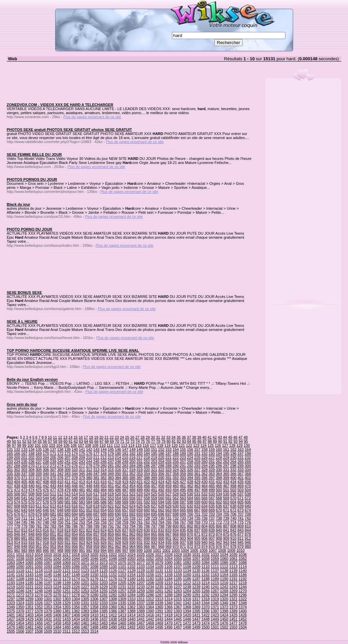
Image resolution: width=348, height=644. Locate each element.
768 (190, 522)
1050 (131, 558)
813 (24, 530)
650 (75, 510)
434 (233, 482)
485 (111, 490)
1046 (94, 558)
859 (111, 534)
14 (70, 437)
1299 (29, 599)
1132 (168, 571)
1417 (159, 615)
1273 (29, 595)
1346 (224, 603)
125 (211, 445)
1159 (178, 575)
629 (168, 506)
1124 (94, 571)
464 (204, 486)
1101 (122, 567)
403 (10, 482)
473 (24, 490)
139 (67, 449)
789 (96, 526)
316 (118, 470)
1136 (205, 571)
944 (233, 542)
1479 (11, 627)
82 (179, 441)
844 (248, 530)
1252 (76, 591)
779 (24, 526)
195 (226, 453)
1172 (57, 579)
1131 (159, 571)
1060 (224, 558)
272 (46, 466)
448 (89, 486)
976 (219, 546)
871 (197, 534)
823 (96, 530)
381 (96, 478)
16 (81, 437)
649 (67, 510)
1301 (48, 599)
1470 (168, 623)
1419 (178, 615)
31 (158, 437)
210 (89, 457)
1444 (168, 619)
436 (248, 482)
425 (168, 482)
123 (196, 445)
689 (111, 514)
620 (103, 506)
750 (60, 522)
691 (125, 514)
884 (46, 538)
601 (212, 502)
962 (118, 546)
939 (197, 542)
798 (161, 526)
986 (46, 550)
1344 (205, 603)
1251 (66, 591)
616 (75, 506)
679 (39, 514)
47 (240, 437)
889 (82, 538)
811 (10, 530)
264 (233, 462)
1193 (11, 583)
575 (24, 502)
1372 (224, 607)
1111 (215, 567)
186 (161, 453)
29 (148, 437)
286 (147, 466)
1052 (150, 558)
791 (111, 526)
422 (147, 482)
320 (147, 470)
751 (67, 522)
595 (168, 502)
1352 (39, 607)
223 (183, 457)
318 (132, 470)
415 (96, 482)
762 (147, 522)
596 (176, 502)
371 (24, 478)
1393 (178, 611)
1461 (85, 623)
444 (60, 486)
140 (75, 449)
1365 (159, 607)
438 (17, 486)
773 (226, 522)
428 (190, 482)
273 (53, 466)
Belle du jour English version (32, 379)
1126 (113, 571)
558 (147, 498)
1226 (76, 587)
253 (154, 462)
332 (233, 470)
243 (82, 462)
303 (24, 470)
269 (24, 466)
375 (53, 478)
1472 (187, 623)
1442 (150, 619)
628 (161, 506)
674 (248, 510)
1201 (85, 583)
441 (39, 486)
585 (96, 502)
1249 (48, 591)
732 (176, 518)
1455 (29, 623)
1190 (224, 579)
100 (30, 445)
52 (24, 441)
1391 (159, 611)
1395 (196, 611)
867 (168, 534)
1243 (233, 587)
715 (53, 518)
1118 (39, 571)
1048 (113, 558)
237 (39, 462)
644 (31, 510)
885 (53, 538)
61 (71, 441)
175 (82, 453)
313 (96, 470)
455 (140, 486)
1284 (131, 595)
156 (190, 449)
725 (125, 518)
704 (219, 514)
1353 (48, 607)
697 (168, 514)
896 (132, 538)
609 (24, 506)
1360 (113, 607)
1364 (150, 607)
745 (24, 522)
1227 (85, 587)
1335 (122, 603)
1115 (11, 571)
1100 (113, 567)
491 (154, 490)
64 (86, 441)
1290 (187, 595)
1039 (29, 558)
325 (183, 470)
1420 (187, 615)
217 (140, 457)
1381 (66, 611)
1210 (168, 583)
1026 (150, 554)
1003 (176, 550)
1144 (39, 575)
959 (96, 546)
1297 (11, 599)
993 (96, 550)
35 (179, 437)
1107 (178, 567)
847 (24, 534)
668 (204, 510)
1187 (196, 579)
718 (75, 518)
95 (246, 441)
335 (10, 474)
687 (96, 514)
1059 (215, 558)
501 (226, 490)
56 (45, 441)
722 (103, 518)
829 (140, 530)
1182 (150, 579)
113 (124, 445)
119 (167, 445)
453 (125, 486)
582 (75, 502)
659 (140, 510)
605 (241, 502)
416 (103, 482)
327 (197, 470)
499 (212, 490)
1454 (20, 623)
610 (31, 506)
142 (89, 449)
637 (226, 506)
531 (197, 494)
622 (118, 506)
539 (10, 498)
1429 (29, 619)
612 (46, 506)
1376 (20, 611)
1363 (141, 607)
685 (82, 514)
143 (96, 449)
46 (235, 437)
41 (210, 437)
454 (132, 486)
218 (147, 457)
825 (111, 530)
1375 (11, 611)
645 (39, 510)
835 (183, 530)
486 (118, 490)
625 (140, 506)
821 (82, 530)
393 (183, 478)
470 (248, 486)
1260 (150, 591)
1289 (178, 595)
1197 (48, 583)
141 (82, 449)
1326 (39, 603)
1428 (20, 619)
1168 (20, 579)
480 (75, 490)
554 (118, 498)
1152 (113, 575)
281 (111, 466)
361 (197, 474)
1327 (48, 603)
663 (168, 510)
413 (82, 482)
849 (39, 534)
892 (103, 538)
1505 (11, 631)
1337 (141, 603)
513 (67, 494)
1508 (39, 631)
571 (241, 498)
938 (190, 542)
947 (10, 546)
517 (96, 494)
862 (132, 534)
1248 (39, 591)
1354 (57, 607)
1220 (20, 587)
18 (91, 437)
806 (219, 526)
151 (154, 449)
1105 (159, 567)
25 (127, 437)
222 (176, 457)
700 (190, 514)
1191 (233, 579)
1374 (243, 607)
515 (82, 494)
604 (233, 502)
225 (197, 457)
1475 (215, 623)
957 (82, 546)
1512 (76, 631)
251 (140, 462)
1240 (205, 587)
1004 (185, 550)
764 (161, 522)
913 (10, 542)
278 (89, 466)
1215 (215, 583)
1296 (243, 595)
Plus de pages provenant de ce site (92, 117)
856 (89, 534)
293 (197, 466)
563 (183, 498)
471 (10, 490)
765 (168, 522)
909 (226, 538)
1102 (131, 567)
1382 (76, 611)
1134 (187, 571)
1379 (48, 611)
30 (153, 437)
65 (91, 441)
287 (154, 466)
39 (199, 437)
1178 (113, 579)
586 (103, 502)
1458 (57, 623)
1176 (94, 579)
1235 (159, 587)
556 (132, 498)
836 (190, 530)
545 (53, 498)
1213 (196, 583)
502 (233, 490)
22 (112, 437)
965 (140, 546)
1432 (57, 619)
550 (89, 498)
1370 (205, 607)
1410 (94, 615)
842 (233, 530)
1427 (11, 619)
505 (10, 494)
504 (248, 490)
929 (125, 542)
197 (241, 453)
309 (67, 470)
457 (154, 486)
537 (241, 494)
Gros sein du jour (22, 404)
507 (24, 494)
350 (118, 474)
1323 (11, 603)
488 (132, 490)
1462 (94, 623)
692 (132, 514)
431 (212, 482)
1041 (48, 558)
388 (147, 478)
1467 (141, 623)
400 (233, 478)
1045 (85, 558)
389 (154, 478)
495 (183, 490)
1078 (150, 563)
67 (102, 441)
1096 (76, 567)
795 (140, 526)
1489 (103, 627)
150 (147, 449)
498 (204, 490)
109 (95, 445)
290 (176, 466)
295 (212, 466)
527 (168, 494)
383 (111, 478)
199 (10, 457)
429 (197, 482)
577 (39, 502)
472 (17, 490)
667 (197, 510)
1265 (196, 591)
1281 (103, 595)
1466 (131, 623)
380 (89, 478)
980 (248, 546)
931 (140, 542)
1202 (94, 583)
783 (53, 526)
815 (39, 530)
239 (53, 462)
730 (161, 518)
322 (161, 470)
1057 (196, 558)
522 (132, 494)
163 (241, 449)
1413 (122, 615)
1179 (122, 579)
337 (24, 474)
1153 (122, 575)
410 (60, 482)
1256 (113, 591)
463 (197, 486)
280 (103, 466)
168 (31, 453)
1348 (243, 603)
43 (220, 437)
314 (103, 470)
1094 (57, 567)
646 (46, 510)
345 (82, 474)
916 (31, 542)
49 (9, 441)
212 (103, 457)
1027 (159, 554)
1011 (11, 554)
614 (60, 506)
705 (226, 514)
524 (147, 494)
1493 (141, 627)
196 (233, 453)
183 (140, 453)
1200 (76, 583)
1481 (29, 627)
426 (176, 482)
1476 (224, 623)
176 (89, 453)
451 (111, 486)
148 (132, 449)
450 (103, 486)
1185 (178, 579)
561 (168, 498)
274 (60, 466)
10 (50, 437)
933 (154, 542)
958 (89, 546)
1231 (122, 587)
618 (89, 506)
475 (39, 490)
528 (176, 494)
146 (118, 449)
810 (248, 526)
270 (31, 466)
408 (46, 482)
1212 (187, 583)
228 (219, 457)
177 (96, 453)
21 (106, 437)
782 (46, 526)
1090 (20, 567)
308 (60, 470)
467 (226, 486)
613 (53, 506)
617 (82, 506)
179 (111, 453)
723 (111, 518)
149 (140, 449)
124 (203, 445)
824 (103, 530)
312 (89, 470)
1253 (85, 591)
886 (60, 538)
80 (169, 441)
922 (75, 542)
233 (10, 462)
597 (183, 502)
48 (246, 437)
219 (154, 457)
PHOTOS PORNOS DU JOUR (32, 179)
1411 (103, 615)
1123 (85, 571)
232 (248, 457)
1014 (39, 554)
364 (219, 474)
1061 (233, 558)
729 (154, 518)
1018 (76, 554)
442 (46, 486)
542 (31, 498)
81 (174, 441)
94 (241, 441)
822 (89, 530)
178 (103, 453)
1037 (11, 558)
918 (46, 542)
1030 (187, 554)
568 (219, 498)
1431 (48, 619)
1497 (178, 627)
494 (176, 490)
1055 (178, 558)
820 (75, 530)
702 (204, 514)
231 (241, 457)
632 (190, 506)
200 (17, 457)
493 (168, 490)
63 (81, 441)
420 (132, 482)
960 (103, 546)
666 (190, 510)
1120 (57, 571)
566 (204, 498)
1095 (66, 567)
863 (140, 534)
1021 (103, 554)
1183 (159, 579)
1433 (66, 619)
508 (31, 494)
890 (89, 538)
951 (39, 546)
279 (96, 466)
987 (53, 550)
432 (219, 482)
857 (96, 534)
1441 (141, 619)
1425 (233, 615)
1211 (178, 583)
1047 (103, 558)
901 (168, 538)
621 (111, 506)
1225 (66, 587)
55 (40, 441)
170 (46, 453)
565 (197, 498)
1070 (76, 563)
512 (60, 494)
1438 (113, 619)
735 (197, 518)
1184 (168, 579)
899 (154, 538)
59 (60, 441)
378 (75, 478)
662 (161, 510)
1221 (29, 587)
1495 (159, 627)
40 (204, 437)
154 (176, 449)
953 (53, 546)
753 (82, 522)
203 (39, 457)
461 (183, 486)
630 (176, 506)
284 (132, 466)
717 (67, 518)
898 (147, 538)
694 (147, 514)
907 (212, 538)
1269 (233, 591)
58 (55, 441)
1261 (159, 591)
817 (53, 530)
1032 (205, 554)
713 (39, 518)
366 (233, 474)
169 (39, 453)
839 (212, 530)
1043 (66, 558)
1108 (187, 567)
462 (190, 486)
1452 (243, 619)
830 (147, 530)
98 (19, 445)
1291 (196, 595)
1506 (20, 631)
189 (183, 453)
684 (75, 514)
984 (31, 550)
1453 (11, 623)
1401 (11, 615)
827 (125, 530)
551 (96, 498)
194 (219, 453)
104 (59, 445)
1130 (150, 571)
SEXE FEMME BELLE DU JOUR (34, 155)
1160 (187, 575)
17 (86, 437)
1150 (94, 575)
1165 (233, 575)
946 (248, 542)
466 (219, 486)
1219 (11, 587)
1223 (48, 587)
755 (96, 522)
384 (118, 478)
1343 (196, 603)
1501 (215, 627)
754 (89, 522)
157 (197, 449)
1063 (11, 563)
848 (31, 534)
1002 (166, 550)
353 (140, 474)
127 (225, 445)
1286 (150, 595)
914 (17, 542)
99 (24, 445)
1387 (122, 611)
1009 (231, 550)
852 (60, 534)
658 (132, 510)
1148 (76, 575)
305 (39, 470)
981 (10, 550)
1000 (148, 550)
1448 (205, 619)
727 (140, 518)
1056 (187, 558)
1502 (224, 627)
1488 (94, 627)
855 (82, 534)
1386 (113, 611)
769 (197, 522)
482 (89, 490)
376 (60, 478)
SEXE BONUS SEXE (24, 293)
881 (24, 538)
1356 (76, 607)
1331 (85, 603)
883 (39, 538)
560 (161, 498)
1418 (168, 615)
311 (82, 470)
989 (67, 550)
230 (233, 457)
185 (154, 453)
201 (24, 457)
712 (31, 518)
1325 (29, 603)
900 (161, 538)
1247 (29, 591)
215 (125, 457)
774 (233, 522)
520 (118, 494)
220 (161, 457)
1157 (159, 575)
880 (17, 538)
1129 (141, 571)
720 (89, 518)
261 (212, 462)
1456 (39, 623)
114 (131, 445)
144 (103, 449)
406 (31, 482)
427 (183, 482)
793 (125, 526)
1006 (203, 550)
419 (125, 482)
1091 (29, 567)
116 (146, 445)
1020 (94, 554)
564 (190, 498)
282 (118, 466)
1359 (103, 607)
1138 (224, 571)
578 (46, 502)
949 (24, 546)
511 (53, 494)
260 (204, 462)
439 (24, 486)
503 (241, 490)
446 (75, 486)
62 (76, 441)
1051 (141, 558)
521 (125, 494)
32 (163, 437)
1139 (233, 571)
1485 (66, 627)
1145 (48, 575)
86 (200, 441)
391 (168, 478)
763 (154, 522)
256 (176, 462)
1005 (194, 550)
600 (204, 502)
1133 (178, 571)
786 (75, 526)
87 (205, 441)
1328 (57, 603)
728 (147, 518)
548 (75, 498)
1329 (66, 603)
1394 (187, 611)
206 (60, 457)
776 (248, 522)
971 (183, 546)
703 (212, 514)
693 (140, 514)
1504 (243, 627)
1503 (233, 627)
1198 (57, 583)
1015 (48, 554)
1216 (224, 583)
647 (53, 510)
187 (168, 453)
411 (67, 482)
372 (31, 478)
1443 (159, 619)
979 (241, 546)
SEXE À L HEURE (22, 321)
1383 (85, 611)
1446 (187, 619)
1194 (20, 583)
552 (103, 498)
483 (96, 490)
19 (96, 437)
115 (139, 445)
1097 (85, 567)
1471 (178, 623)
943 (226, 542)
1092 (39, 567)
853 (67, 534)
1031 (196, 554)
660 (147, 510)
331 (226, 470)
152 (161, 449)
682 (60, 514)
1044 (76, 558)
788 (89, 526)
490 (147, 490)
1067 (48, 563)
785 (67, 526)
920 (60, 542)
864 (147, 534)
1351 (29, 607)
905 (197, 538)
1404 (39, 615)
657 (125, 510)
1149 (85, 575)
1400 (243, 611)
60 (65, 441)
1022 (113, 554)
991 (82, 550)
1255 (103, 591)
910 (233, 538)
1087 (233, 563)
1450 (224, 619)
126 (218, 445)
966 (147, 546)
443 (53, 486)
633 (197, 506)
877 (241, 534)
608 (17, 506)
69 (112, 441)
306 (46, 470)
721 (96, 518)
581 (67, 502)
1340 (168, 603)
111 (110, 445)
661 (154, 510)
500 (219, 490)
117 (153, 445)
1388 (131, 611)
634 (204, 506)
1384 (94, 611)
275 (67, 466)
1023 (122, 554)
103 (52, 445)
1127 (122, 571)
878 (248, 534)
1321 (233, 599)
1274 (39, 595)
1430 (39, 619)
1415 (141, 615)
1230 (113, 587)
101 (38, 445)
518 (103, 494)
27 (137, 437)
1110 (205, 567)
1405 (48, 615)
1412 (113, 615)
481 (82, 490)
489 (140, 490)
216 (132, 457)
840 (219, 530)
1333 (103, 603)
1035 (233, 554)
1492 (131, 627)
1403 (29, 615)
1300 (39, 599)
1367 (178, 607)
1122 (76, 571)
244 (89, 462)
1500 (205, 627)
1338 (150, 603)
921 (67, 542)
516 (89, 494)
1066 (39, 563)
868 (176, 534)
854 (75, 534)
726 (132, 518)
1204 (113, 583)
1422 (205, 615)
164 (248, 449)
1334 (113, 603)
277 (82, 466)
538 (248, 494)
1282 (113, 595)
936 (176, 542)
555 (125, 498)
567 (212, 498)
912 (248, 538)
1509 (48, 631)
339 (39, 474)
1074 (113, 563)
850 (46, 534)
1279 (85, 595)
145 (111, 449)
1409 (85, 615)
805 (212, 526)
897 (140, 538)
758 (118, 522)
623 (125, 506)
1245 (11, 591)
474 (31, 490)
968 (161, 546)
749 (53, 522)
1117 (29, 571)
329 (212, 470)
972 (190, 546)
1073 (103, 563)
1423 (215, 615)
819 (67, 530)
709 (10, 518)
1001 (157, 550)
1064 (20, 563)
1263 (178, 591)
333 (241, 470)
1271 (11, 595)
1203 (103, 583)
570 (233, 498)
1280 (94, 595)
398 (219, 478)
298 (233, 466)
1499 (196, 627)
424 (161, 482)
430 (204, 482)
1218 (243, 583)
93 (236, 441)
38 (194, 437)
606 (248, 502)
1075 (122, 563)
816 (46, 530)
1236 (168, 587)
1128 (131, 571)
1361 (122, 607)
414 (89, 482)
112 (117, 445)
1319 (215, 599)
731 (168, 518)
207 (67, 457)
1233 (141, 587)
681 (53, 514)
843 (241, 530)
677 (24, 514)
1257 (122, 591)
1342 (187, 603)
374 (46, 478)
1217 (233, 583)
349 (111, 474)
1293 (215, 595)
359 (183, 474)
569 (226, 498)
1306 (94, 599)
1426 (243, 615)
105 (66, 445)
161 (226, 449)
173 (67, 453)
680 (46, 514)
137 (53, 449)
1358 (94, 607)
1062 (243, 558)
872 (204, 534)
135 (39, 449)
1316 (187, 599)
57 (50, 441)
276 (75, 466)
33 (168, 437)
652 (89, 510)
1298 (20, 599)
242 (75, 462)
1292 (205, 595)
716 (60, 518)
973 (197, 546)
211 (96, 457)
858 (103, 534)
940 (204, 542)
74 (138, 441)
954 (60, 546)
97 (14, 445)
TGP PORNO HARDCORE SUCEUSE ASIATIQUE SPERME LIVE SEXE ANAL (73, 350)
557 (140, 498)
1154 (131, 575)
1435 (85, 619)
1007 (213, 550)
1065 (29, 563)
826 (118, 530)
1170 (39, 579)
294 (204, 466)
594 (161, 502)
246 (103, 462)
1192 (243, 579)
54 (35, 441)
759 (125, 522)
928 (118, 542)
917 (39, 542)
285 (140, 466)
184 (147, 453)
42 (215, 437)
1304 (76, 599)
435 (241, 482)
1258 (131, 591)
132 (17, 449)
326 (190, 470)
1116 (20, 571)
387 (140, 478)
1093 (48, 567)
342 (60, 474)
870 (190, 534)
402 (248, 478)
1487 (85, 627)
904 (190, 538)
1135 (196, 571)
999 (140, 550)
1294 (224, 595)
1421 (196, 615)
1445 (178, 619)
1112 (224, 567)
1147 (66, 575)
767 (183, 522)
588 (118, 502)
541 (24, 498)
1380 (57, 611)
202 (31, 457)
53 (29, 441)
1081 (178, 563)
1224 (57, 587)
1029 (178, 554)
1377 (29, 611)
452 (118, 486)
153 (168, 449)
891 (96, 538)
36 (184, 437)
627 (154, 506)
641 (10, 510)
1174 (76, 579)
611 (39, 506)
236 (31, 462)
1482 (39, 627)
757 (111, 522)
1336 (131, 603)
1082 (187, 563)
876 (233, 534)
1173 (66, 579)
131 (10, 449)
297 (226, 466)
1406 (57, 615)
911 (241, 538)
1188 (205, 579)
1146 (57, 575)
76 (148, 441)
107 (81, 445)
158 (204, 449)
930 (132, 542)
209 (82, 457)
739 (226, 518)
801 (183, 526)
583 (82, 502)
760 (132, 522)
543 (39, 498)
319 (140, 470)
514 (75, 494)
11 (55, 437)
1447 (196, 619)
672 (233, 510)
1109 (196, 567)
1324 (20, 603)
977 (226, 546)
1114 (243, 567)
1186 (187, 579)
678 (31, 514)
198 (248, 453)
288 (161, 466)
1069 (66, 563)
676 (17, 514)
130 (247, 445)
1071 (85, 563)
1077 (141, 563)
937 (183, 542)
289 (168, 466)
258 (190, 462)
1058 (205, 558)
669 (212, 510)
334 (248, 470)
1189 (215, 579)
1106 (168, 567)
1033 (215, 554)
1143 (29, 575)
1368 (187, 607)
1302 (57, 599)
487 (125, 490)
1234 (150, 587)
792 (118, 526)
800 (176, 526)
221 (168, 457)
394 (190, 478)
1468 (150, 623)
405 (24, 482)
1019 (85, 554)
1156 (150, 575)
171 (53, 453)
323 (168, 470)
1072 (94, 563)
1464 (113, 623)
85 (194, 441)
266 (248, 462)
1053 (159, 558)
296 (219, 466)
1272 (20, 595)
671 (226, 510)
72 (127, 441)
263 (226, 462)
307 (53, 470)
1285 (141, 595)
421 (140, 482)
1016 (57, 554)
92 (230, 441)
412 (75, 482)
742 (248, 518)
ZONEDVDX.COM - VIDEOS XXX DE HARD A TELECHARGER (60, 105)
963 (125, 546)
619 (96, 506)
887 (67, 538)
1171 (48, 579)
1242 (224, 587)
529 (183, 494)
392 (176, 478)
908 (219, 538)
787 (82, 526)
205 (53, 457)
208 (75, 457)
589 (125, 502)
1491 (122, 627)
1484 (57, 627)
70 (117, 441)
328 (204, 470)
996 (118, 550)
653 (96, 510)
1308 (113, 599)
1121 (66, 571)
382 (103, 478)
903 (183, 538)
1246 (20, 591)
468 (233, 486)
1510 (57, 631)
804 (204, 526)
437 (10, 486)
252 (147, 462)
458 (161, 486)
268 (17, 466)
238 (46, 462)
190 (190, 453)
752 (75, 522)
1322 (243, 599)
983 (24, 550)
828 (132, 530)
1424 (224, 615)
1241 (215, 587)
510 (46, 494)
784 (60, 526)
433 (226, 482)
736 (204, 518)
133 (24, 449)
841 (226, 530)
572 (248, 498)
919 (53, 542)
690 (118, 514)
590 (132, 502)
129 (239, 445)
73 (133, 441)
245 (96, 462)
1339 (159, 603)
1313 (159, 599)
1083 (196, 563)
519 (111, 494)
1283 (122, 595)
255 (168, 462)
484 (103, 490)
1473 (196, 623)
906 (204, 538)
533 (212, 494)
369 (10, 478)
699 (183, 514)
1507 (29, 631)
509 (39, 494)
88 (210, 441)
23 (117, 437)
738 (219, 518)
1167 (11, 579)
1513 (85, 631)
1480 (20, 627)
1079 (159, 563)
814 (31, 530)
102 (45, 445)
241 (67, 462)
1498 (187, 627)
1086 (224, 563)
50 (14, 441)
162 (233, 449)
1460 (76, 623)
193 (212, 453)
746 (31, 522)
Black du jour (19, 204)
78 (158, 441)
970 (176, 546)
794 (132, 526)
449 (96, 486)
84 (189, 441)
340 (46, 474)
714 (46, 518)
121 (182, 445)
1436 (94, 619)
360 (190, 474)
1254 (94, 591)
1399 (233, 611)
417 (111, 482)
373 (39, 478)
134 (31, 449)
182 (132, 453)
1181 (141, 579)
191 (197, 453)
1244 (243, 587)
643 (24, 510)
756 (103, 522)
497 (197, 490)
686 (89, 514)
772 (219, 522)
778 (17, 526)
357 (168, 474)
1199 (66, 583)
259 (197, 462)
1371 (215, 607)
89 (215, 441)
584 (89, 502)
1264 (187, 591)
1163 (215, 575)
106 (74, 445)
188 (176, 453)
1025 (141, 554)
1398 (224, 611)
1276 (57, 595)
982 (17, 550)
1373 (233, 607)
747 (39, 522)
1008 (222, 550)
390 (161, 478)
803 (197, 526)
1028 (168, 554)
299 (241, 466)
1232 (131, 587)
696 (161, 514)
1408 (76, 615)
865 (154, 534)
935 (168, 542)
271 (39, 466)
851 (53, 534)
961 (111, 546)
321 (154, 470)
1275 (48, 595)
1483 (48, 627)
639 (241, 506)
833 (168, 530)
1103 (141, 567)
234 (17, 462)
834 (176, 530)
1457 (48, 623)
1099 (103, 567)
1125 (103, 571)
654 (103, 510)
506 (17, 494)
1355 (66, 607)
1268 (224, 591)
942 (219, 542)
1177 (103, 579)
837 (197, 530)
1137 (215, 571)
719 (82, 518)
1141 (11, 575)
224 (190, 457)
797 (154, 526)
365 (226, 474)
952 (46, 546)
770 (204, 522)
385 (125, 478)
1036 (243, 554)
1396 (205, 611)
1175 (85, 579)
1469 (159, 623)
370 (17, 478)
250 (132, 462)
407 (39, 482)
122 (189, 445)
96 (9, 445)
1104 (150, 567)
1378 (39, 611)
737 (212, 518)
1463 (103, 623)
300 (248, 466)
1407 (66, 615)
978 (233, 546)
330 (219, 470)
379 (82, 478)
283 (125, 466)
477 (53, 490)
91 (225, 441)
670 (219, 510)
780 (31, 526)
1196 (39, 583)
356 (161, 474)
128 (232, 445)
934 (161, 542)
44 (225, 437)
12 (60, 437)
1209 (159, 583)
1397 (215, 611)
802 (190, 526)
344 (75, 474)
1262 (168, 591)
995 (111, 550)
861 (125, 534)
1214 (205, 583)
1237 (178, 587)
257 (183, 462)
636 (219, 506)
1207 (141, 583)
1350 (20, 607)
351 (125, 474)
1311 (141, 599)
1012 (20, 554)
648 (60, 510)
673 (241, 510)
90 (220, 441)
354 (147, 474)
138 (60, 449)
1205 (122, 583)
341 (53, 474)
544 (46, 498)
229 (226, 457)
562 (176, 498)
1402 (20, 615)
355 (154, 474)
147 (125, 449)
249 (125, 462)
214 (118, 457)
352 (132, 474)
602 (219, 502)
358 (176, 474)
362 (204, 474)
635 (212, 506)
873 (212, 534)
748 (46, 522)
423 (154, 482)
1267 (215, 591)
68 (107, 441)
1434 (76, 619)
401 (241, 478)
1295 (233, 595)
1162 (205, 575)
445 (67, 486)
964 (132, 546)
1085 (215, 563)
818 (60, 530)
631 (183, 506)
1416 (150, 615)
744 (17, 522)
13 (65, 437)
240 (60, 462)
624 (132, 506)
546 (60, 498)
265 (241, 462)
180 (118, 453)
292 (190, 466)
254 (161, 462)
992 (89, 550)
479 (67, 490)
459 (168, 486)
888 (75, 538)
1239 (196, 587)
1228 (94, 587)
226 (204, 457)
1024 (131, 554)
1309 (122, 599)
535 (226, 494)
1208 (150, 583)
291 (183, 466)
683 (67, 514)
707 (241, 514)
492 (161, 490)
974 (204, 546)
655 (111, 510)
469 (241, 486)
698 (176, 514)
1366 (168, 607)
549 (82, 498)
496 (190, 490)
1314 (168, 599)
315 (111, 470)
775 (241, 522)
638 (233, 506)
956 (75, 546)
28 (142, 437)
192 (204, 453)
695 (154, 514)
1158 (168, 575)
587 (111, 502)
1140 (243, 571)
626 (147, 506)
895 (125, 538)
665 (183, 510)
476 (46, 490)
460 (176, 486)
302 (17, 470)
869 (183, 534)
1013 (29, 554)
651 (82, 510)
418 (118, 482)
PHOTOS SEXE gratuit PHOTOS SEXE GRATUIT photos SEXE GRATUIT (69, 130)
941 (212, 542)
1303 (66, 599)
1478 (243, 623)
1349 (11, 607)
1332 (94, 603)
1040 (39, 558)
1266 (205, 591)
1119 (48, 571)
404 (17, 482)
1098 (94, 567)
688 (103, 514)
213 (111, 457)
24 (122, 437)
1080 (168, 563)
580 (60, 502)
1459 (66, 623)
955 (67, 546)
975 (212, 546)
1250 (57, 591)
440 (31, 486)
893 (111, 538)
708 (248, 514)
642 (17, 510)
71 (122, 441)
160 (219, 449)
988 (60, 550)
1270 (243, 591)
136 (46, 449)
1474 (205, 623)
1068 (57, 563)
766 (176, 522)
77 (153, 441)
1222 (39, 587)
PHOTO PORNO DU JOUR (29, 229)
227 (212, 457)
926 (103, 542)
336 (17, 474)
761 (140, 522)
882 (31, 538)
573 (10, 502)
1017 (66, 554)
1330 (76, 603)
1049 (122, 558)
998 (132, 550)
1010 (240, 550)
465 (212, 486)
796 (147, 526)
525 (154, 494)
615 (67, 506)
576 (31, 502)
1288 (168, 595)
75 (143, 441)
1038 (20, 558)
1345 (215, 603)
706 (233, 514)
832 (161, 530)
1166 (243, 575)
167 (24, 453)
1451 (233, 619)
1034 (224, 554)
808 (233, 526)
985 (39, 550)
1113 (233, 567)
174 (75, 453)
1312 (150, 599)
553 (111, 498)
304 (31, 470)
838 (204, 530)
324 (176, 470)
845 (10, 534)
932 (147, 542)
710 (17, 518)
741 (241, 518)
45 (230, 437)
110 (102, 445)
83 (184, 441)
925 (96, 542)
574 (17, 502)
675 (10, 514)
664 (176, 510)
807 (226, 526)
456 (147, 486)
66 (96, 441)
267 (10, 466)
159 (212, 449)
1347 (233, 603)
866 (161, 534)
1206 (131, 583)
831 (154, 530)
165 (10, 453)
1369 (196, 607)
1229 (103, 587)
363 (212, 474)
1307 (103, 599)
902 (176, 538)
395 (197, 478)
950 (31, 546)
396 (204, 478)
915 (24, 542)
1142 (20, 575)
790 (103, 526)
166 (17, 453)
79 (163, 441)
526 (161, 494)
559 (154, 498)
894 (118, 538)
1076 (131, 563)
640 (248, 506)
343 (67, 474)
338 (31, 474)
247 (111, 462)
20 (101, 437)
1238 (187, 587)
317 (125, 470)
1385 (103, 611)
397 (212, 478)
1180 (131, 579)
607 (10, 506)
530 (190, 494)
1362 (131, 607)
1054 (168, 558)
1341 (178, 603)
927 (111, 542)
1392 (168, 611)
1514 (94, 631)
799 (168, 526)
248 (118, 462)
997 (125, 550)
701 (197, 514)
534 (219, 494)
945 (241, 542)
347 (96, 474)
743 (10, 522)
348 (103, 474)
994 (103, 550)
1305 (85, 599)
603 (226, 502)
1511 (66, 631)
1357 (85, 607)
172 (60, 453)
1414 (131, 615)
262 (219, 462)
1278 (76, 595)
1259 (141, 591)
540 (17, 498)
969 (168, 546)
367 (241, 474)
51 (19, 441)
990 (75, 550)
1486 (76, 627)
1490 (113, 627)
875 (226, 534)
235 (24, 462)
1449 (215, 619)
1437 (103, 619)
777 (10, 526)
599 (197, 502)
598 (190, 502)
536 (233, 494)
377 (67, 478)
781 (39, 526)
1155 (141, 575)
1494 (150, 627)
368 (248, 474)
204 (46, 457)
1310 (131, 599)
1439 (122, 619)
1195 (29, 583)
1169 (29, 579)
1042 (57, 558)
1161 (196, 575)
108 (88, 445)
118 (160, 445)
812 (17, 530)
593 (154, 502)
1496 (168, 627)
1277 (66, 595)
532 (204, 494)
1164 (224, 575)
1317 (196, 599)
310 (75, 470)
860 (118, 534)
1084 (205, 563)
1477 (233, 623)
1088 (243, 563)
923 (82, 542)
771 (212, 522)
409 (53, 482)
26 (132, 437)
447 (82, 486)
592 (147, 502)
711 (24, 518)
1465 (122, 623)
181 (125, 453)
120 (175, 445)
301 (10, 470)
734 (190, 518)
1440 (131, 619)
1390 (150, 611)
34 (173, 437)
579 (53, 502)
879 (10, 538)
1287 (159, 595)
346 (89, 474)
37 (189, 437)
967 (154, 546)
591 (140, 502)
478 (60, 490)
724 (118, 518)
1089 (11, 567)
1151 (103, 575)
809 (241, 526)
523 (140, 494)
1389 (141, 611)
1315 (178, 599)
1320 (224, 599)
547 (67, 498)
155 (183, 449)
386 (132, 478)
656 (118, 510)
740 (233, 518)
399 (226, 478)
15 (75, 437)
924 (89, 542)
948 (17, 546)
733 (183, 518)
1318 (205, 599)
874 (219, 534)
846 (17, 534)
